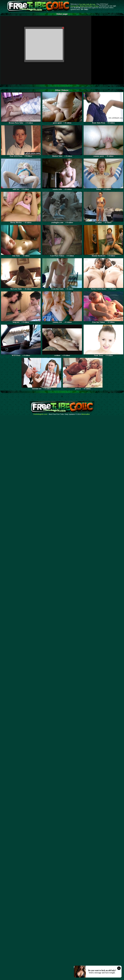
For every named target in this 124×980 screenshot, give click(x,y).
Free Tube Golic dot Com (87, 4)
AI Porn (96, 6)
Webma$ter (86, 414)
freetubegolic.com (40, 414)
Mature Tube (75, 6)
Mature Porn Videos (86, 6)
